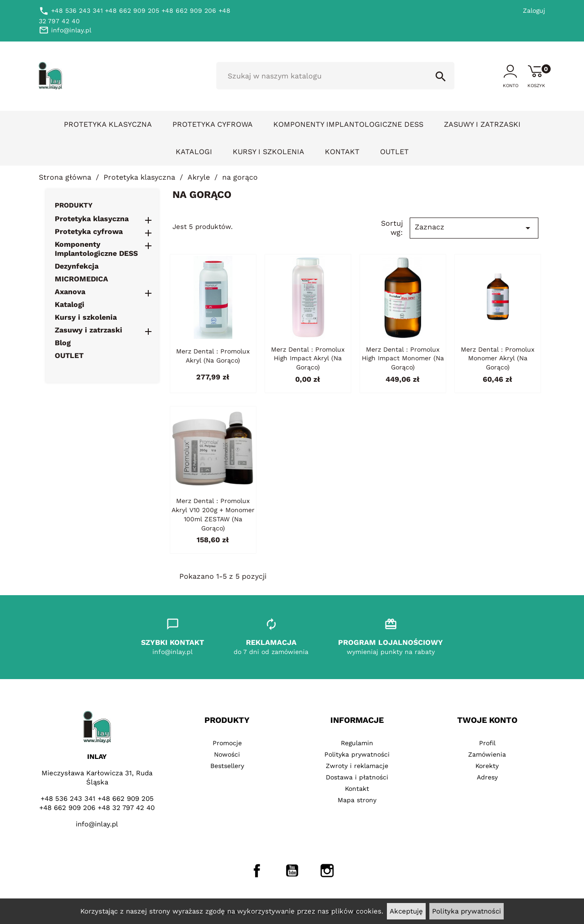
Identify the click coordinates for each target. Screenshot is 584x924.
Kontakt (342, 152)
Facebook (257, 871)
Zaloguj (534, 10)
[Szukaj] (335, 76)
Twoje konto (487, 720)
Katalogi (194, 152)
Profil (487, 743)
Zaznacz (474, 228)
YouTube (292, 871)
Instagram (327, 871)
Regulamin (357, 743)
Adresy (487, 777)
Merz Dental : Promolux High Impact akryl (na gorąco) (308, 358)
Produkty (74, 205)
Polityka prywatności (467, 911)
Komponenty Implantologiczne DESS (348, 124)
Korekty (487, 766)
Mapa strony (357, 800)
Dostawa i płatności (357, 777)
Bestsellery (227, 766)
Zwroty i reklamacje (357, 766)
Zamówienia (487, 754)
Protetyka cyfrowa (213, 124)
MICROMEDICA (81, 279)
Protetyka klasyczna (108, 124)
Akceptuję (406, 911)
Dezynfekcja (77, 266)
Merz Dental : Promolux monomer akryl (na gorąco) (498, 358)
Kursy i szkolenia (269, 152)
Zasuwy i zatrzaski (482, 124)
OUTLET (394, 152)
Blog (63, 343)
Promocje (227, 743)
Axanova (70, 292)
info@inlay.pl (97, 824)
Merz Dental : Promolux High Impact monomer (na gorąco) (403, 358)
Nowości (227, 754)
